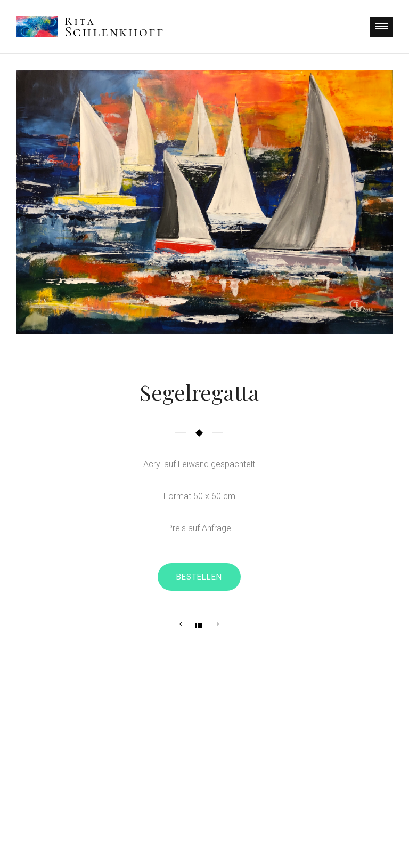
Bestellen (199, 577)
